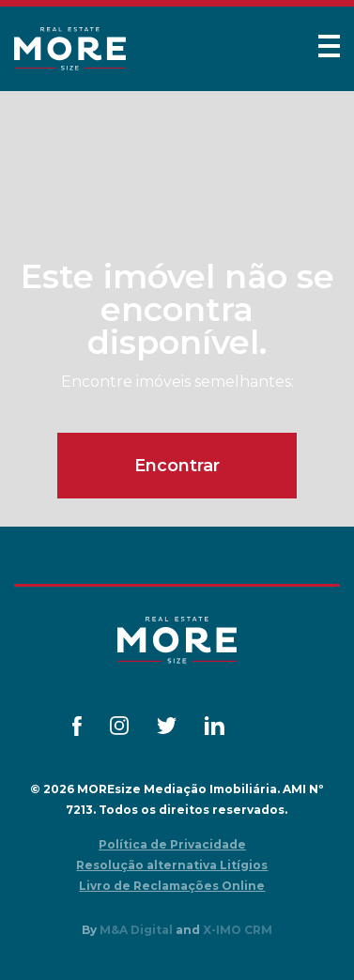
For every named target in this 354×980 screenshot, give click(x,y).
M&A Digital (136, 930)
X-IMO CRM (238, 930)
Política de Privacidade (172, 844)
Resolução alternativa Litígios (172, 865)
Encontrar (177, 466)
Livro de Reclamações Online (172, 886)
